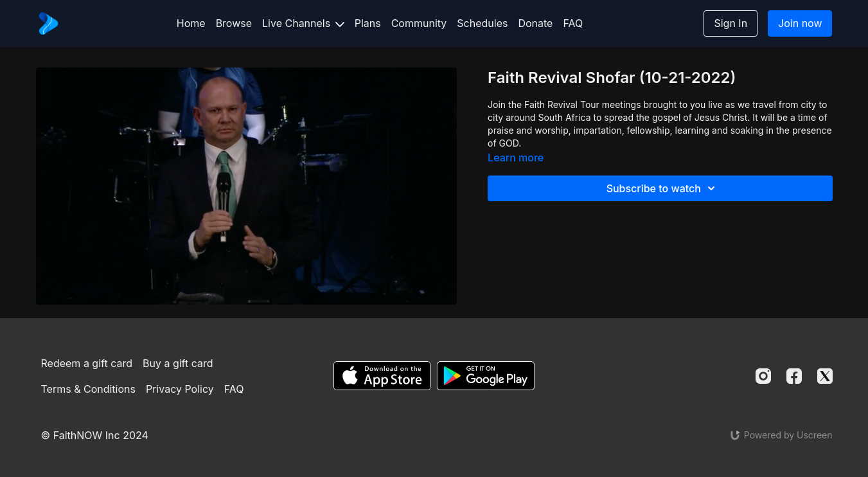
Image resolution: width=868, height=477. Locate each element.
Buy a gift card (178, 363)
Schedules (482, 23)
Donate (535, 23)
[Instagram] (763, 376)
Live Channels (303, 23)
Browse (234, 23)
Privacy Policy (180, 389)
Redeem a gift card (87, 363)
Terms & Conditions (88, 389)
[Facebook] (794, 376)
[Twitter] (825, 376)
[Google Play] (486, 376)
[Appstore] (382, 376)
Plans (368, 23)
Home (191, 23)
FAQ (573, 23)
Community (419, 23)
